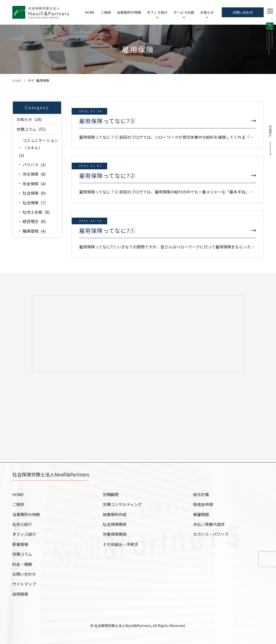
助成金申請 (203, 505)
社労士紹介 (22, 524)
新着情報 (20, 544)
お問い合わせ (243, 12)
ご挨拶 (106, 12)
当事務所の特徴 (129, 12)
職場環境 (31, 231)
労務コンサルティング (122, 505)
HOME (90, 12)
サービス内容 (184, 12)
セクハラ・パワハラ (211, 534)
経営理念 (31, 221)
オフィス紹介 (157, 12)
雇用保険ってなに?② (107, 175)
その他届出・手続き (121, 544)
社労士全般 (33, 212)
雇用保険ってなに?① (107, 230)
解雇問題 (201, 515)
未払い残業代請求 (209, 524)
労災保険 (31, 174)
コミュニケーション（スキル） (40, 144)
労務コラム (26, 129)
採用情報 (20, 594)
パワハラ (31, 165)
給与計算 (201, 495)
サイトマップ (24, 584)
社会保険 (31, 193)
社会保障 (31, 203)
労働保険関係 (115, 534)
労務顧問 (111, 495)
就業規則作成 (115, 515)
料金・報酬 (22, 564)
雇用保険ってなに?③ (107, 121)
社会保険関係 (115, 524)
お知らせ (207, 12)
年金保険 (31, 184)
